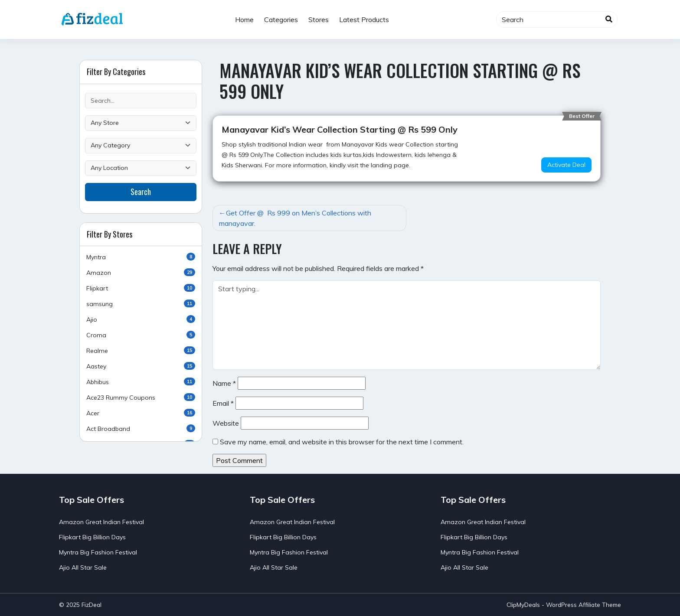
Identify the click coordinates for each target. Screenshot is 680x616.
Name (224, 383)
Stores (319, 20)
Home (244, 20)
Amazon (141, 272)
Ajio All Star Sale (83, 567)
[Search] (557, 20)
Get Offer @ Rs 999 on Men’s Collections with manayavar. (295, 218)
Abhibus (141, 382)
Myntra (141, 257)
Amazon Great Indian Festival (101, 522)
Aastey (141, 366)
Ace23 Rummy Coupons (141, 397)
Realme (141, 350)
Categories (281, 20)
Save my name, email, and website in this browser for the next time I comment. (342, 442)
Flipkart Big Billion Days (92, 537)
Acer (141, 413)
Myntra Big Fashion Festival (98, 552)
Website (226, 423)
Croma (141, 335)
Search (141, 192)
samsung (141, 304)
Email (223, 403)
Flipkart (141, 288)
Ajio (141, 319)
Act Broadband (141, 429)
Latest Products (364, 20)
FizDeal (92, 605)
